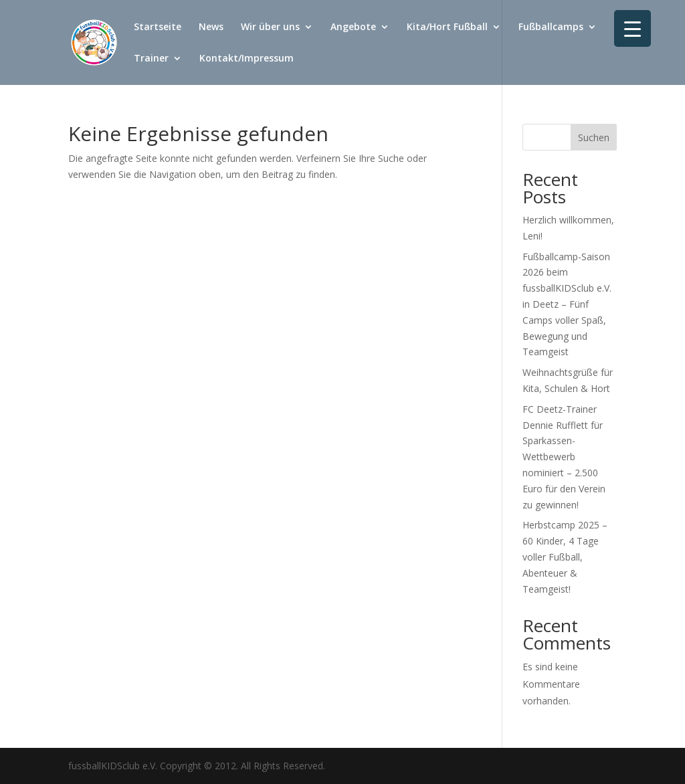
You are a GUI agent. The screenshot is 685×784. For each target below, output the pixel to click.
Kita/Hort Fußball (447, 27)
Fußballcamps (551, 27)
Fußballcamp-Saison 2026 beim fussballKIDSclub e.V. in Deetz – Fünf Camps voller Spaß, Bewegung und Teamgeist (567, 304)
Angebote (353, 27)
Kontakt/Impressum (247, 59)
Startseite (158, 27)
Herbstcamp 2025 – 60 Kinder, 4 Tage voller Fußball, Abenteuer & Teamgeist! (565, 557)
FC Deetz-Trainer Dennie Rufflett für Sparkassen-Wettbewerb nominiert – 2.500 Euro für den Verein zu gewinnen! (564, 457)
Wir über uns (270, 27)
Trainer (151, 59)
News (211, 27)
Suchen (594, 137)
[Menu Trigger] (632, 28)
